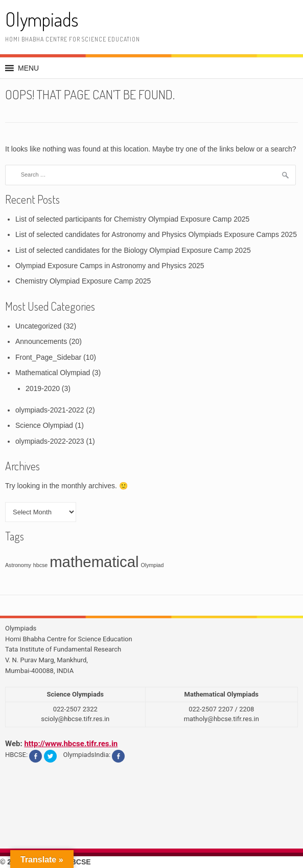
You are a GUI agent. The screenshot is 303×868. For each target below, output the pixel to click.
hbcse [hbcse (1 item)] (40, 565)
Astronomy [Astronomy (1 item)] (18, 565)
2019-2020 (43, 388)
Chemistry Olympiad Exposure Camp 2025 (83, 281)
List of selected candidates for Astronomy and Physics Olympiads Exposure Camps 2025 (156, 234)
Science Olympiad (44, 425)
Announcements (41, 341)
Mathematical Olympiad (53, 373)
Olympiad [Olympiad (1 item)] (152, 565)
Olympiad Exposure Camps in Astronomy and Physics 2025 (110, 266)
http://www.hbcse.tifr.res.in (71, 744)
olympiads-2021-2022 (50, 410)
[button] (28, 68)
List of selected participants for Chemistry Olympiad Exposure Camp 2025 (132, 219)
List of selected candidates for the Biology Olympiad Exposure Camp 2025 (133, 250)
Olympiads (42, 19)
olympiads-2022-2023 (50, 441)
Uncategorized (38, 326)
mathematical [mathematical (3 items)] (94, 562)
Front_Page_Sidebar (48, 357)
